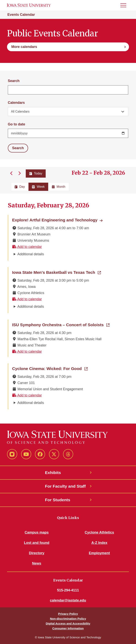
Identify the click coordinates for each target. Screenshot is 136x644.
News (37, 563)
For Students (58, 500)
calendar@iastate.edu (68, 600)
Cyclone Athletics (99, 532)
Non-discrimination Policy (68, 619)
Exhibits (53, 473)
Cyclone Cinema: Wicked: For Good (50, 368)
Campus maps (37, 532)
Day (20, 187)
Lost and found (37, 543)
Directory (37, 553)
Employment (99, 553)
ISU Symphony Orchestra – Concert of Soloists (61, 324)
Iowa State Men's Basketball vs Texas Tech (56, 272)
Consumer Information (68, 628)
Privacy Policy (68, 614)
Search (14, 81)
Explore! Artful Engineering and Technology (55, 220)
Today (36, 173)
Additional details (31, 254)
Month (59, 187)
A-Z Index (99, 543)
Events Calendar (21, 15)
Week (38, 187)
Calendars (16, 103)
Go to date (16, 124)
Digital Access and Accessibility (68, 623)
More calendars (24, 47)
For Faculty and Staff (65, 486)
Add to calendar (27, 247)
